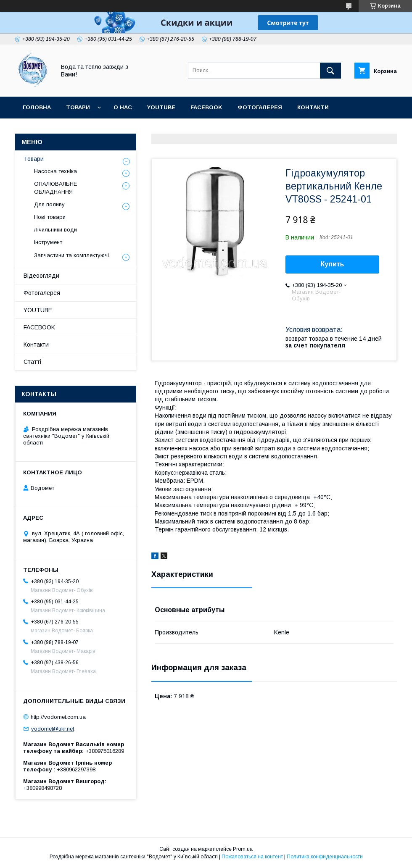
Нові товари (50, 217)
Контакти (313, 107)
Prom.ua (243, 849)
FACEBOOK (206, 107)
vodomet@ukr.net (53, 729)
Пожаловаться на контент (252, 857)
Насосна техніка (55, 171)
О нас (123, 107)
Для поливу (49, 204)
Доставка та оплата (56, 129)
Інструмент (48, 242)
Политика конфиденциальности (325, 857)
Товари (78, 107)
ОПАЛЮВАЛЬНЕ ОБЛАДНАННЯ (55, 188)
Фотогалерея (260, 107)
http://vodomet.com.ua (58, 717)
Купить (333, 264)
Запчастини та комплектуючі (71, 255)
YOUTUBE (161, 107)
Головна (37, 107)
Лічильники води (55, 230)
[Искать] (330, 71)
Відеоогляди (41, 276)
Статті (115, 129)
